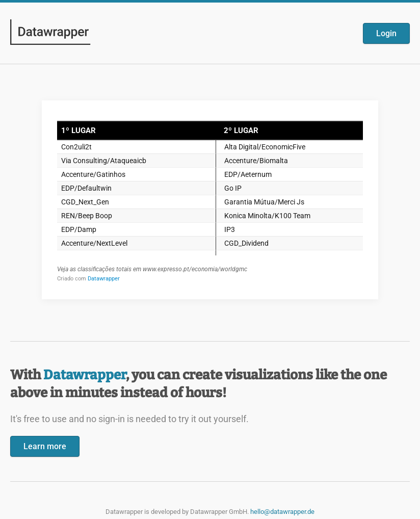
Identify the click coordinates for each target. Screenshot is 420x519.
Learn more (45, 446)
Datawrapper (85, 375)
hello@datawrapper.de (282, 512)
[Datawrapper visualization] (210, 199)
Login (386, 33)
